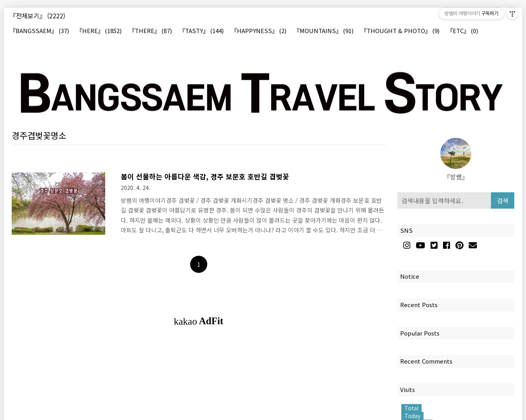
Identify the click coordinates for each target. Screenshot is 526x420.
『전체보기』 (37, 16)
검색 (503, 200)
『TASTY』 (201, 31)
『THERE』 (150, 31)
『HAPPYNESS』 (259, 31)
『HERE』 (99, 31)
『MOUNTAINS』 (324, 31)
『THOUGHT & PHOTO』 (400, 31)
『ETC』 (462, 31)
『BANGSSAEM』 (39, 31)
